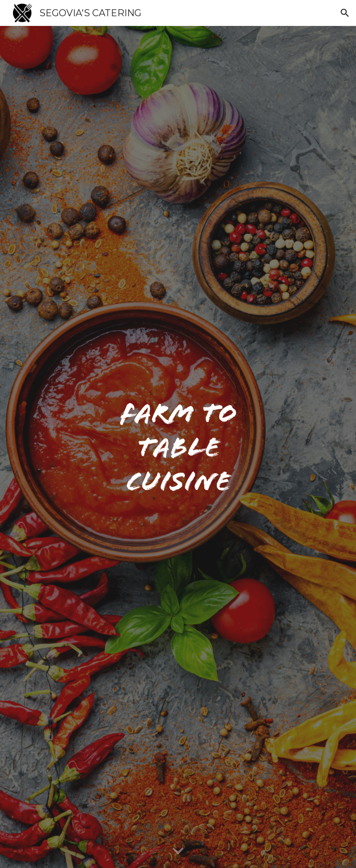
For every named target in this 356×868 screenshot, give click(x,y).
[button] (345, 13)
